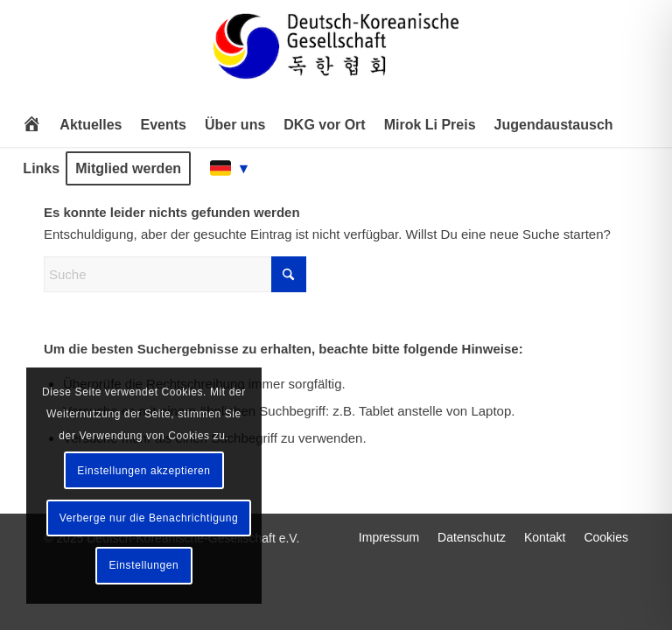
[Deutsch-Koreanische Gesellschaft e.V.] (336, 54)
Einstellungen (143, 565)
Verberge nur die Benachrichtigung (149, 518)
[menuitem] (31, 125)
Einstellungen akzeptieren (143, 471)
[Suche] (175, 274)
